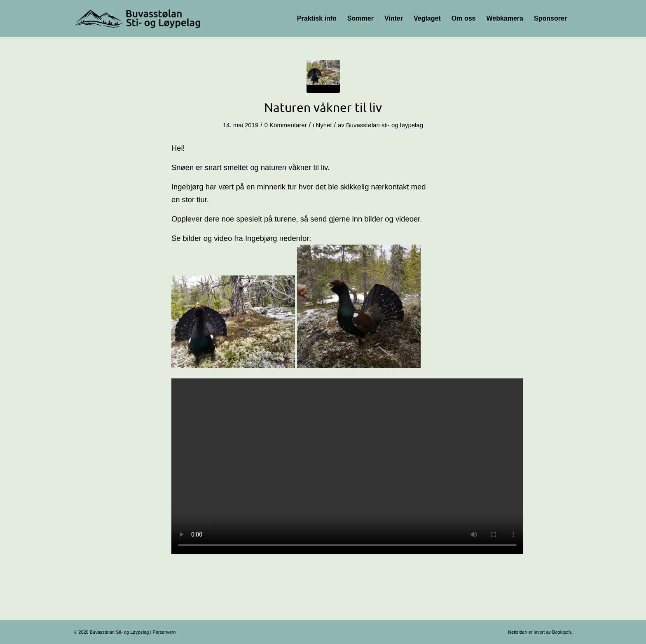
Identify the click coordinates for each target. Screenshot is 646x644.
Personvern (164, 632)
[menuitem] (317, 19)
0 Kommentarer (286, 125)
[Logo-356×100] (138, 19)
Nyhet (324, 125)
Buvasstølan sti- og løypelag (385, 125)
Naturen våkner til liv (323, 107)
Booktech (562, 632)
